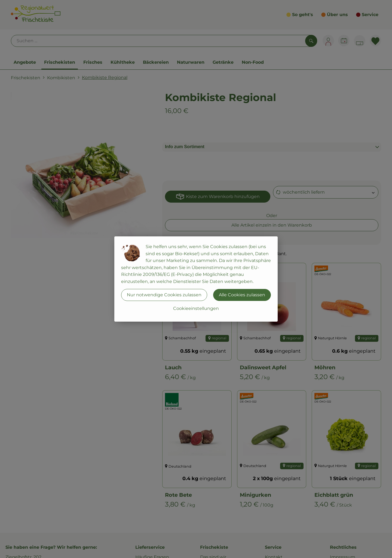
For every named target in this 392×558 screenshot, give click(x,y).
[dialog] (196, 279)
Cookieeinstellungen (196, 308)
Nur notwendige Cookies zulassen (164, 295)
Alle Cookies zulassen (242, 295)
